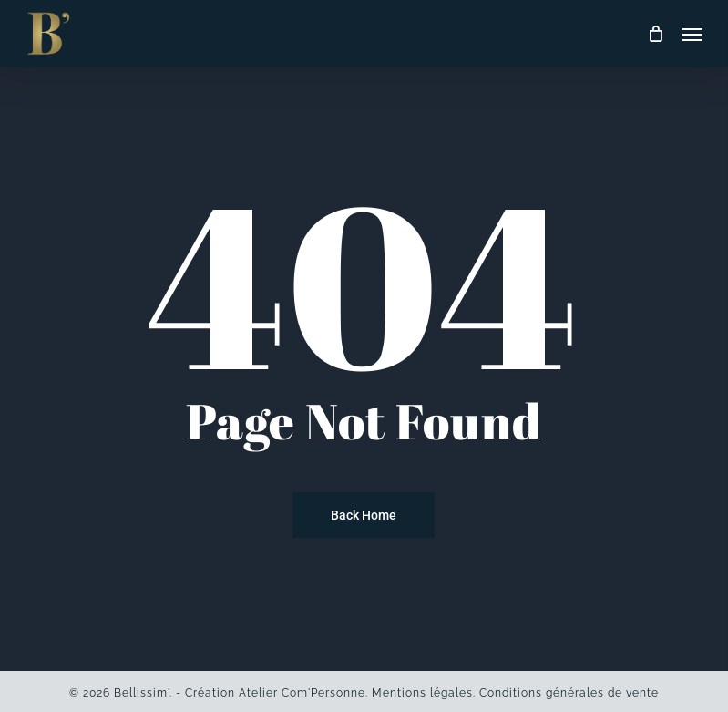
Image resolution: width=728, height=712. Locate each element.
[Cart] (656, 34)
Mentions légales (422, 693)
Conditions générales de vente (569, 693)
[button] (692, 34)
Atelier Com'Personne (302, 693)
